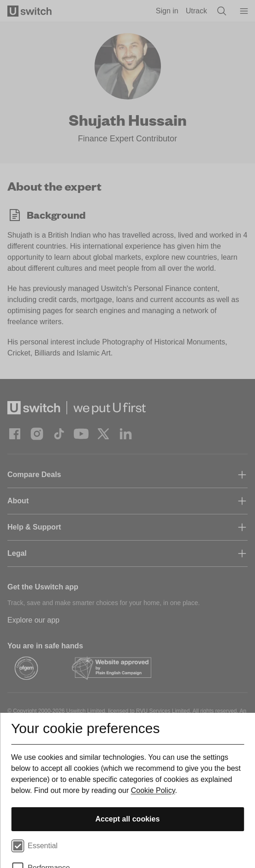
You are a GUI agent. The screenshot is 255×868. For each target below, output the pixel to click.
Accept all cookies (128, 819)
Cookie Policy (153, 790)
